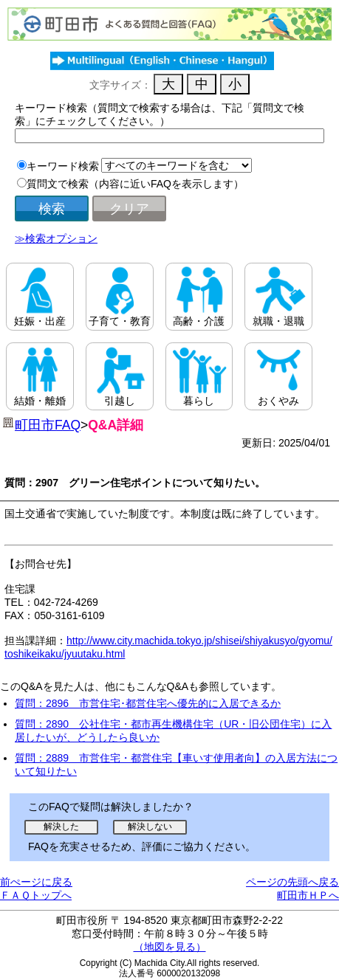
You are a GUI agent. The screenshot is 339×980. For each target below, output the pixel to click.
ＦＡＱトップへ (36, 895)
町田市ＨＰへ (308, 895)
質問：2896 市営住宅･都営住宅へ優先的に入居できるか (148, 703)
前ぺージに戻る (36, 882)
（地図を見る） (170, 947)
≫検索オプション (56, 238)
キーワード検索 (63, 166)
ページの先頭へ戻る (292, 882)
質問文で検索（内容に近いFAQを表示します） (135, 184)
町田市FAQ (48, 425)
